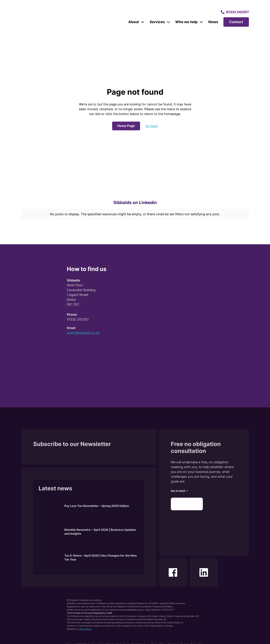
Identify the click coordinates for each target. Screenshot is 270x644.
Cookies (185, 641)
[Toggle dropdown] (143, 22)
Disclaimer (173, 641)
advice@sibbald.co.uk (83, 329)
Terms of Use (197, 641)
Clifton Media (85, 626)
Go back (152, 126)
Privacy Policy (159, 641)
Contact (236, 22)
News (213, 22)
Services (157, 22)
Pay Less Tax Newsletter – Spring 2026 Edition (97, 503)
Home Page (126, 126)
